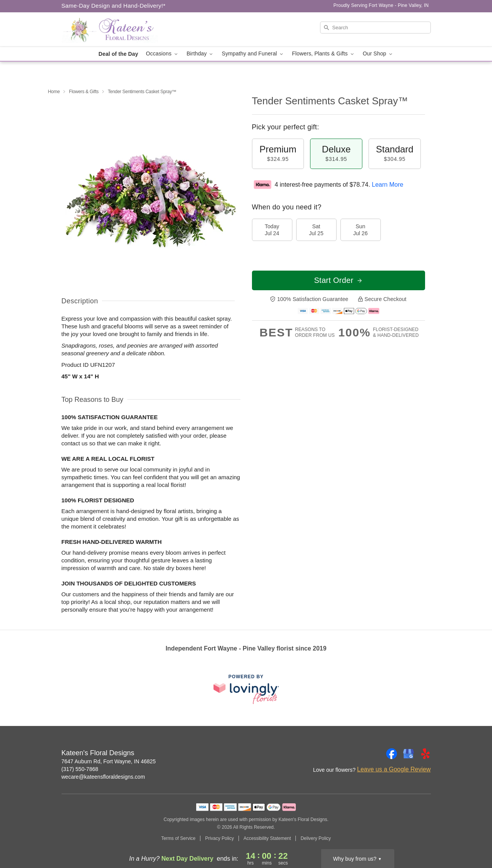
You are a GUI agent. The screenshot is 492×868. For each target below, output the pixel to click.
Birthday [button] (200, 54)
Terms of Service (178, 838)
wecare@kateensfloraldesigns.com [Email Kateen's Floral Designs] (103, 777)
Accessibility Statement (267, 838)
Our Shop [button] (378, 54)
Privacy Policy (219, 838)
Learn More (388, 185)
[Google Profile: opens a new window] (409, 754)
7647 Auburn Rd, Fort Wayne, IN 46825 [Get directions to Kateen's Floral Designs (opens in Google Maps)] (109, 761)
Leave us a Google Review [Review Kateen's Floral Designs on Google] (394, 769)
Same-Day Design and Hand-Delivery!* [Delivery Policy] (114, 6)
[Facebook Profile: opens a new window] (392, 754)
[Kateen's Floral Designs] (117, 30)
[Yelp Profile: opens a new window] (425, 754)
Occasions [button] (162, 54)
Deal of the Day (118, 54)
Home (54, 92)
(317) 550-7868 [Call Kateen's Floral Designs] (80, 769)
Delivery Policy (316, 838)
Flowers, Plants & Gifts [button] (324, 54)
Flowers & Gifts (84, 92)
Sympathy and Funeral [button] (253, 54)
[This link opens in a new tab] (246, 689)
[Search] (375, 28)
